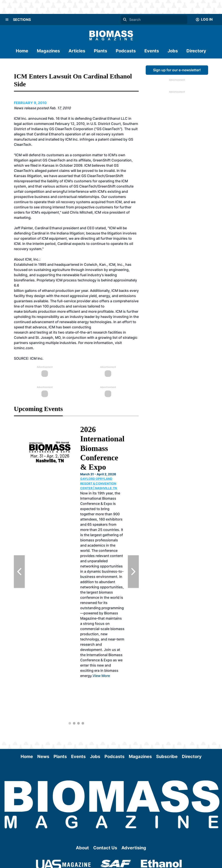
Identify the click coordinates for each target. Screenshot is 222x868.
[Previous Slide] (19, 572)
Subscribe (167, 757)
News (43, 757)
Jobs (173, 51)
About (82, 848)
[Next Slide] (133, 572)
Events (152, 51)
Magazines (48, 51)
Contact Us (105, 848)
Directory (196, 51)
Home (22, 51)
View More (101, 676)
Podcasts (126, 51)
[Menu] (7, 20)
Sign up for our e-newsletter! (177, 70)
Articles (77, 51)
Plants (100, 51)
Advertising (134, 848)
